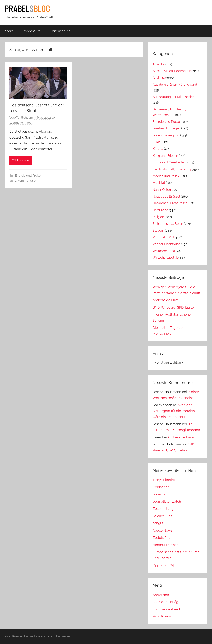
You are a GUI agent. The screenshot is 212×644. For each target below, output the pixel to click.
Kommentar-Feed (166, 609)
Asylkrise (159, 78)
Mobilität (159, 183)
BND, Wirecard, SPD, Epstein (175, 307)
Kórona (158, 149)
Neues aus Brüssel (166, 196)
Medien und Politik (166, 176)
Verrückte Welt (163, 237)
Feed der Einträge (167, 602)
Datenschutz (60, 31)
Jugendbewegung (166, 135)
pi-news (159, 494)
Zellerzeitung (163, 509)
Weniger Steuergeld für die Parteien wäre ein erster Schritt (174, 411)
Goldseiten (161, 487)
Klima (157, 142)
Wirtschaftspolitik (165, 258)
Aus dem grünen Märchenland (175, 85)
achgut (158, 523)
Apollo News (162, 530)
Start (9, 31)
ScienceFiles (162, 516)
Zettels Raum (163, 538)
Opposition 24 (163, 565)
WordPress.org (164, 616)
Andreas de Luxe (166, 300)
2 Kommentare (25, 181)
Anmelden (161, 595)
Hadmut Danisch (166, 545)
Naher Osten (162, 190)
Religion (158, 217)
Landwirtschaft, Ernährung (172, 169)
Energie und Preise (28, 176)
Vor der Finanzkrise (166, 244)
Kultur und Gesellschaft (170, 162)
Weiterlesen (21, 161)
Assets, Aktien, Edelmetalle (172, 71)
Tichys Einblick (164, 480)
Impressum (32, 31)
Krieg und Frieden (165, 156)
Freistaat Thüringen (167, 128)
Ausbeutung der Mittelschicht (174, 97)
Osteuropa (160, 210)
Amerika (159, 64)
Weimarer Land (164, 251)
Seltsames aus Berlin (168, 224)
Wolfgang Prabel (21, 123)
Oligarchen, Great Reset (170, 203)
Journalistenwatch (167, 502)
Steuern (158, 230)
